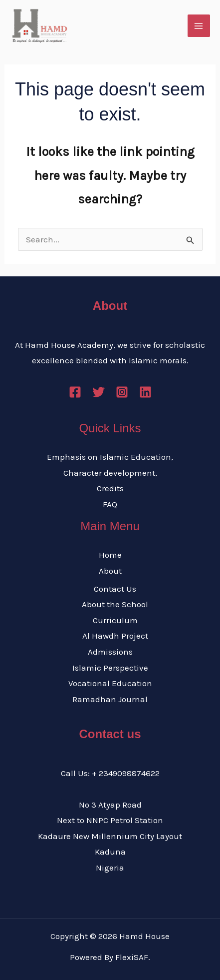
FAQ (110, 504)
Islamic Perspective (110, 668)
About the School (115, 604)
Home (110, 555)
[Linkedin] (145, 392)
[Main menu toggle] (199, 26)
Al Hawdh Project (115, 636)
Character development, (110, 473)
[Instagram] (122, 392)
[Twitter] (99, 392)
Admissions (110, 652)
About (110, 571)
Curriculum (115, 620)
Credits (110, 488)
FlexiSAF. (133, 957)
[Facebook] (75, 392)
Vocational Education (110, 683)
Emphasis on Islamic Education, (110, 457)
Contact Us (115, 589)
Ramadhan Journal (110, 699)
